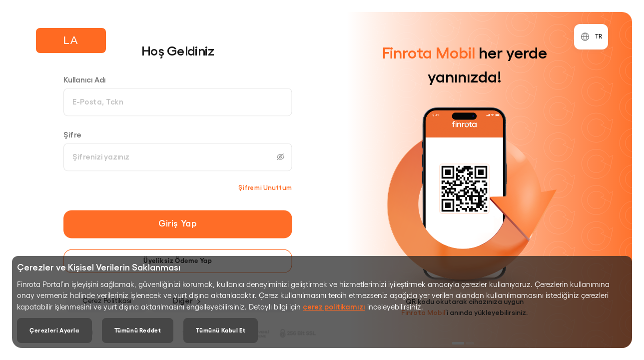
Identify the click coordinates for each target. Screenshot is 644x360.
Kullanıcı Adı (85, 79)
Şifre (72, 134)
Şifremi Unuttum (265, 187)
